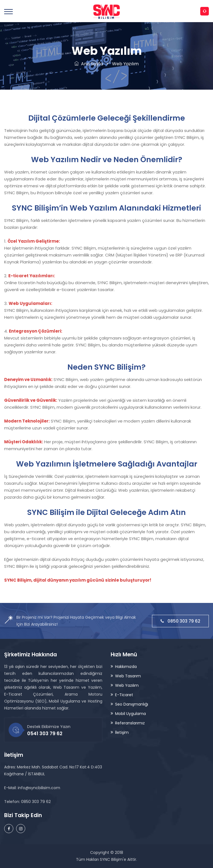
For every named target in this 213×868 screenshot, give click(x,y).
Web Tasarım (128, 676)
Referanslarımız (130, 723)
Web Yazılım (127, 685)
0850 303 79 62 (180, 621)
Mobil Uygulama (130, 714)
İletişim (122, 732)
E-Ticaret (124, 695)
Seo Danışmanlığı (132, 704)
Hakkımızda (126, 667)
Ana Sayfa (89, 64)
